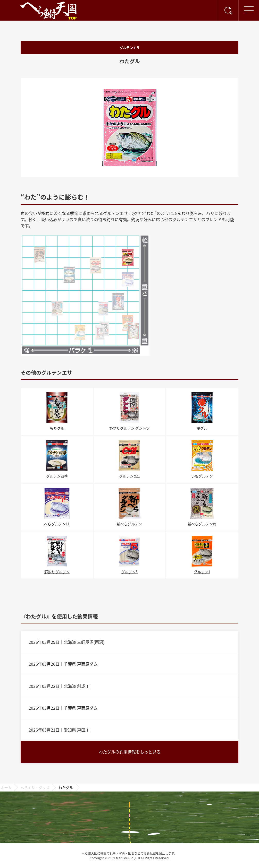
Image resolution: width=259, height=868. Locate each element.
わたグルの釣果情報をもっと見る (130, 752)
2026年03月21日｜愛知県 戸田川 (59, 730)
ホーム (6, 787)
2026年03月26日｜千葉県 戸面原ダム (63, 664)
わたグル (66, 787)
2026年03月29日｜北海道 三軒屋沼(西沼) (66, 642)
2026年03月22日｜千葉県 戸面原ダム (63, 708)
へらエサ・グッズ (35, 787)
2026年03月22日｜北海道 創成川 (59, 686)
